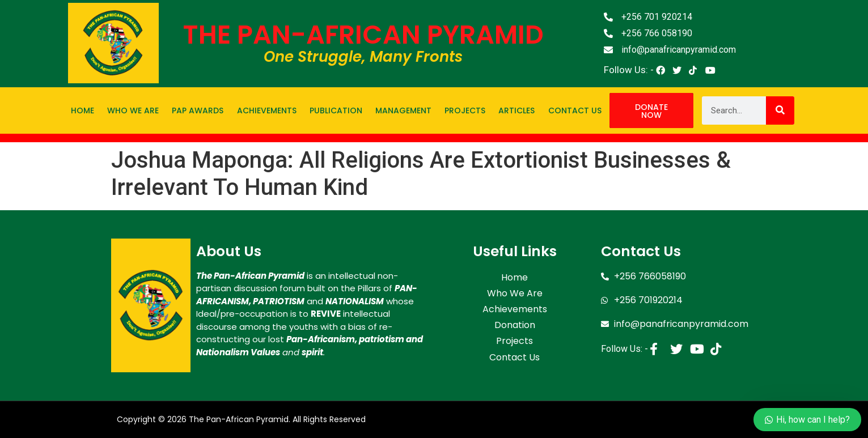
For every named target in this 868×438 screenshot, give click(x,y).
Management (403, 110)
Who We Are (133, 110)
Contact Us (575, 110)
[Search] (780, 110)
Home (82, 110)
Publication (336, 110)
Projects (465, 110)
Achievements (267, 110)
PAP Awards (198, 110)
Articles (516, 110)
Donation (515, 321)
